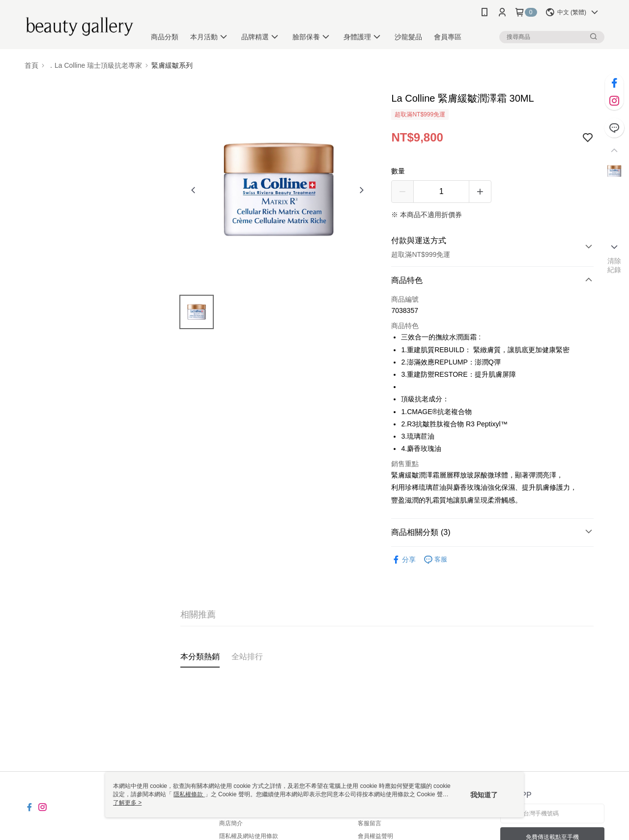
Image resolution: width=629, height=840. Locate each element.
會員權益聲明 (375, 836)
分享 (403, 560)
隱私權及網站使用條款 (249, 836)
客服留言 (370, 823)
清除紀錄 (615, 265)
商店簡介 (231, 823)
